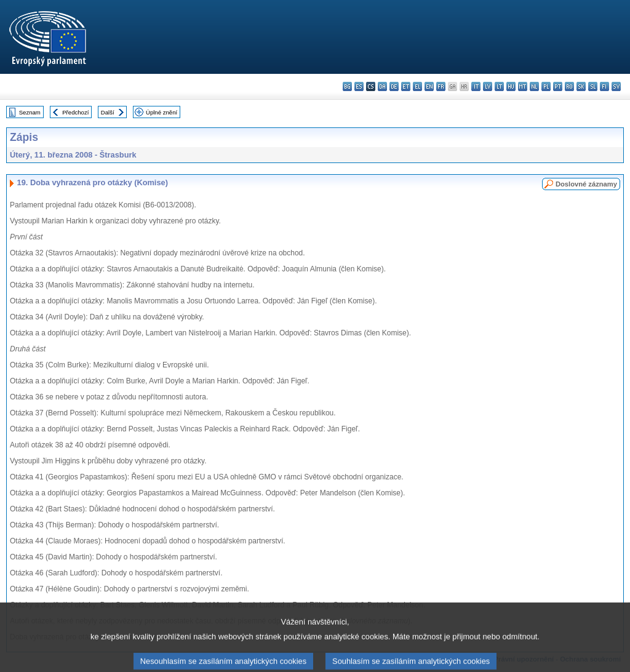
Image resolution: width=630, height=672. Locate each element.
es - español (359, 86)
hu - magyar (511, 86)
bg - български (347, 86)
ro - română (569, 86)
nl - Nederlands (534, 86)
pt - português (558, 86)
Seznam (30, 112)
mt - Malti (523, 86)
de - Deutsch (394, 86)
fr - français (441, 86)
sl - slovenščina (593, 86)
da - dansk (382, 86)
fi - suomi (604, 86)
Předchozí (75, 112)
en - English (429, 86)
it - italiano (476, 86)
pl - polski (546, 86)
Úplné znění (161, 112)
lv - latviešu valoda (488, 86)
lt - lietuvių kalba (499, 86)
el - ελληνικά (417, 86)
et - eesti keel (406, 86)
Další (108, 112)
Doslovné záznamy (586, 184)
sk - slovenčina (581, 86)
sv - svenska (616, 86)
